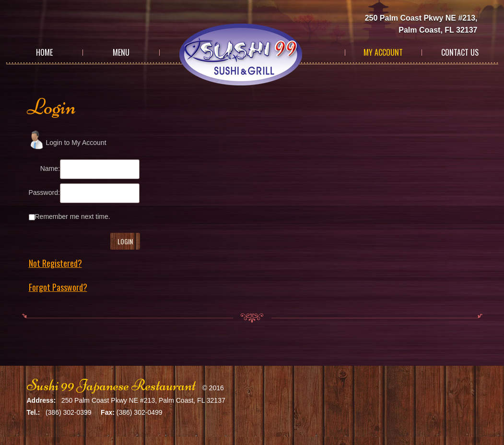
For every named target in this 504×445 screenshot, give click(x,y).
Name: (50, 168)
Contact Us (460, 52)
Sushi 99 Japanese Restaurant (111, 385)
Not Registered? (55, 263)
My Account (383, 52)
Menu (121, 52)
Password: (44, 192)
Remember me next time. (73, 216)
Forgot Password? (58, 287)
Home (44, 52)
